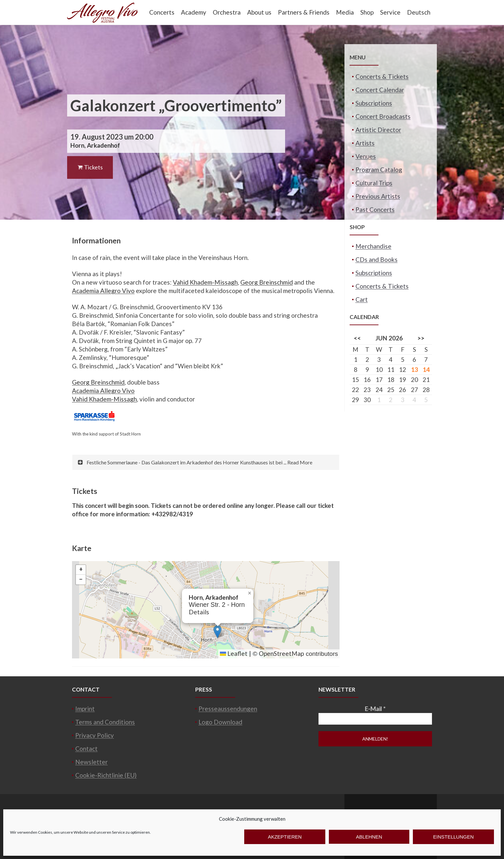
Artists (365, 143)
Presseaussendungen (228, 709)
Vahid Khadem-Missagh (205, 282)
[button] (217, 632)
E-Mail (375, 709)
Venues (366, 156)
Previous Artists (378, 196)
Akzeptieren (285, 837)
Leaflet (234, 653)
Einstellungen (453, 837)
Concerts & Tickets (382, 76)
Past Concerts (375, 209)
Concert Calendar (380, 90)
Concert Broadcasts (383, 116)
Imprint (85, 709)
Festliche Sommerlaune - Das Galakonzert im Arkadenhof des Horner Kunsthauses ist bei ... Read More (199, 462)
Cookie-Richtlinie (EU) (106, 775)
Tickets (90, 167)
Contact (86, 749)
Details (199, 612)
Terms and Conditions (105, 722)
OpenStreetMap (281, 653)
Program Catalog (379, 170)
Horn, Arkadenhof (95, 145)
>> (421, 338)
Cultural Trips (374, 183)
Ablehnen (369, 837)
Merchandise (373, 246)
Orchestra (227, 12)
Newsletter (91, 762)
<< (357, 338)
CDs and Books (377, 259)
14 (426, 369)
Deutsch (419, 12)
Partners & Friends (304, 12)
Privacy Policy (95, 735)
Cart (362, 299)
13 (414, 369)
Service (390, 12)
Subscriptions (374, 103)
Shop (367, 12)
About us (259, 12)
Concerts (162, 12)
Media (345, 12)
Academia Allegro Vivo (103, 291)
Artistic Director (378, 130)
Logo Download (220, 722)
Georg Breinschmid (267, 282)
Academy (194, 12)
